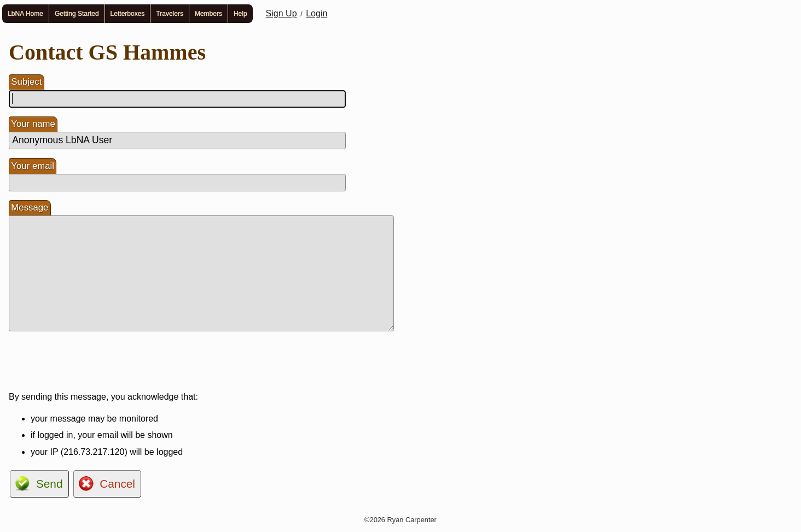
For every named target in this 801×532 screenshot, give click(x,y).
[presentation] (92, 361)
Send (50, 484)
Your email (33, 166)
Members (208, 14)
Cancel (117, 484)
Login (317, 13)
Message (30, 207)
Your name (33, 124)
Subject (26, 82)
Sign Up (281, 13)
